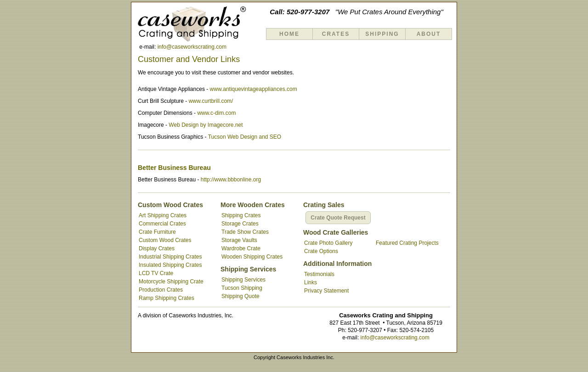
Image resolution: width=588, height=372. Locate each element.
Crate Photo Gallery (328, 243)
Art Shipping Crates (163, 215)
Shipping (382, 34)
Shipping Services (243, 280)
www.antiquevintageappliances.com (254, 89)
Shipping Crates (241, 215)
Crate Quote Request (338, 218)
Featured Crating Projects (407, 243)
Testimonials (319, 274)
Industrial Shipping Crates (170, 257)
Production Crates (161, 290)
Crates (336, 34)
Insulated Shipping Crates (170, 265)
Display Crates (157, 248)
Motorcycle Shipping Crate (171, 282)
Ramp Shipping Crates (167, 298)
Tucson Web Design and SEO (245, 137)
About (429, 34)
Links (311, 282)
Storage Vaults (239, 240)
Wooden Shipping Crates (252, 257)
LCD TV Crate (156, 273)
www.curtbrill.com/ (211, 101)
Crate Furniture (157, 232)
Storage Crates (240, 224)
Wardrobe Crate (241, 248)
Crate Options (321, 251)
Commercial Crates (162, 224)
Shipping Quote (240, 296)
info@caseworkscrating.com (192, 47)
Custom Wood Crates (165, 240)
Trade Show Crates (245, 232)
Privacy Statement (326, 291)
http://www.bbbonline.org (231, 180)
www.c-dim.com (216, 113)
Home (289, 34)
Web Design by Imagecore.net (206, 125)
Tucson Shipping (242, 288)
